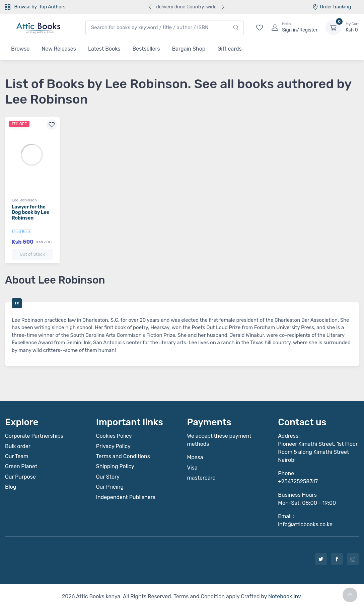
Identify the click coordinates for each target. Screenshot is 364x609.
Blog (11, 487)
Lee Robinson (24, 200)
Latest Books (104, 49)
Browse (20, 49)
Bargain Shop (189, 49)
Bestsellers (146, 49)
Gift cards (229, 49)
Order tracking (332, 7)
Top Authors (52, 7)
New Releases (59, 49)
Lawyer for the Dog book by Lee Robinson (30, 213)
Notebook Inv (284, 596)
